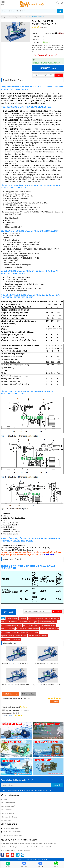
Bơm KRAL (23, 618)
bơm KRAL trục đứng (8, 629)
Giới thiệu (4, 799)
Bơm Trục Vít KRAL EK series (38, 636)
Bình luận (44, 27)
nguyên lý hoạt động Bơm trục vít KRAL (14, 636)
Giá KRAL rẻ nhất (33, 629)
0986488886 (15, 829)
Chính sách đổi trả (6, 810)
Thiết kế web (33, 860)
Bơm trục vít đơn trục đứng (48, 622)
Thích (10, 715)
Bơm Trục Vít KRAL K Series (50, 629)
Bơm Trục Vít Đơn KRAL (9, 622)
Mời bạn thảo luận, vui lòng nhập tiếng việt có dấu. (24, 700)
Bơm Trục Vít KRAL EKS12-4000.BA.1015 (47, 685)
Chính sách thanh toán (8, 803)
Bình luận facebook (28, 694)
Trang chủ (4, 17)
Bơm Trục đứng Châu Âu (31, 625)
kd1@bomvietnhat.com (14, 835)
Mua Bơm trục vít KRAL (52, 618)
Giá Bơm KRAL (21, 629)
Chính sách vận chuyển (8, 806)
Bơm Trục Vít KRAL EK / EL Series (36, 17)
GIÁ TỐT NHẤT (49, 555)
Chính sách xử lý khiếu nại (9, 817)
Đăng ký (57, 785)
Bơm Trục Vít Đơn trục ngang (28, 622)
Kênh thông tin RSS (7, 820)
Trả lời (4, 716)
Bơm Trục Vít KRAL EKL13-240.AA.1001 (15, 663)
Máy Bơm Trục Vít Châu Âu (17, 17)
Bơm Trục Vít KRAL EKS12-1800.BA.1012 (15, 685)
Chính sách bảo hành (7, 813)
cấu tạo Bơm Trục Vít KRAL (30, 632)
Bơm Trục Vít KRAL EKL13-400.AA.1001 (46, 663)
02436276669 (17, 832)
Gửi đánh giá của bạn (10, 694)
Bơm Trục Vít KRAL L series (10, 632)
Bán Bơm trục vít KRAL (36, 618)
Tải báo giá (60, 33)
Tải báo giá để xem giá (45, 55)
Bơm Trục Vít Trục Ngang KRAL (11, 625)
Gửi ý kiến (54, 702)
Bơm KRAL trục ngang (48, 625)
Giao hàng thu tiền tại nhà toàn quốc (48, 63)
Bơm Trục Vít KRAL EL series (11, 639)
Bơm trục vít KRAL (12, 618)
